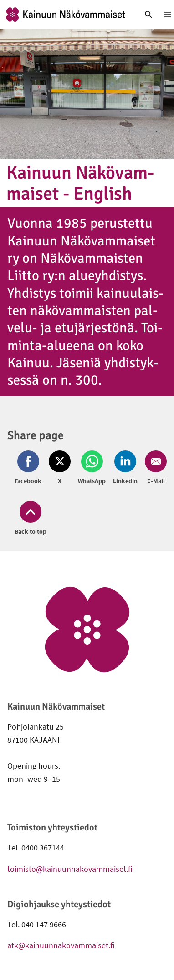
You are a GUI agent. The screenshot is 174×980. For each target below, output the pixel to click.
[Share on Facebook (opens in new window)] (30, 468)
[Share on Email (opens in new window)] (154, 468)
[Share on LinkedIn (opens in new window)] (125, 468)
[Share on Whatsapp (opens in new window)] (92, 468)
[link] (65, 15)
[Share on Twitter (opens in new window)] (60, 468)
